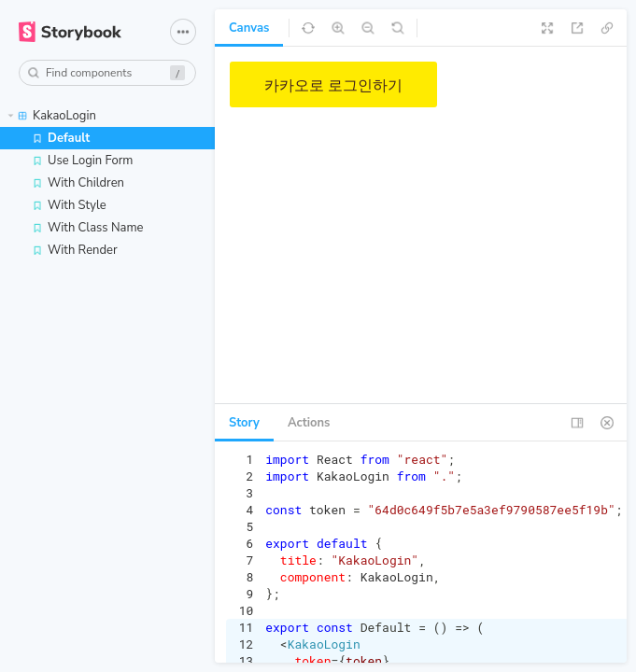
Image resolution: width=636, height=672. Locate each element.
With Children (78, 183)
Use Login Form (82, 161)
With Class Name (88, 228)
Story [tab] (244, 423)
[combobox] (107, 73)
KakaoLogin (52, 116)
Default (61, 138)
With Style (69, 205)
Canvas (249, 28)
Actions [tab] (309, 423)
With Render (75, 250)
